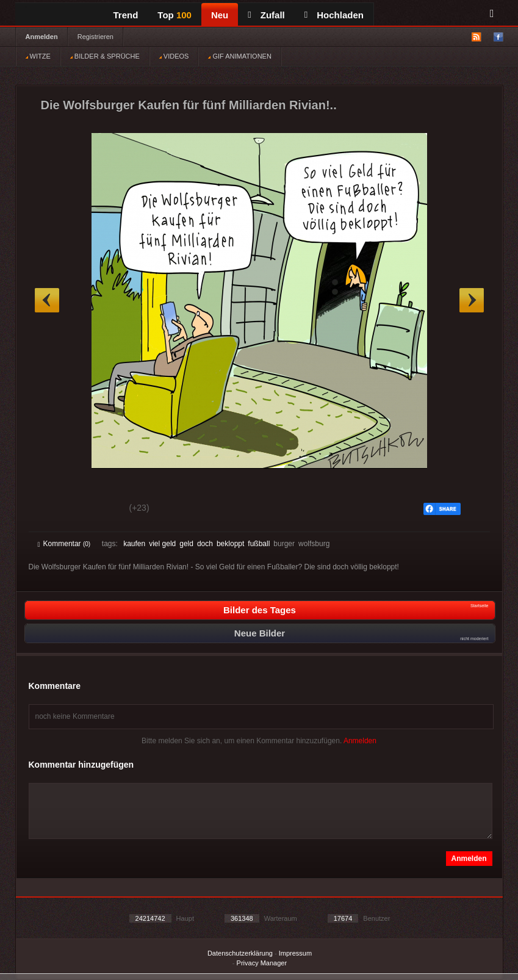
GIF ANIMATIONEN (239, 56)
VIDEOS (174, 56)
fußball (259, 544)
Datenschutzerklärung (240, 953)
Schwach (97, 510)
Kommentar (64, 544)
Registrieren (95, 37)
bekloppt (230, 544)
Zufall (266, 15)
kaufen (134, 544)
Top (174, 15)
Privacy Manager (262, 963)
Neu (220, 15)
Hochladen (334, 15)
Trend (126, 15)
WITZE (38, 56)
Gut (52, 510)
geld (186, 544)
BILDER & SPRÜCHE (105, 56)
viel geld (162, 544)
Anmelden (42, 37)
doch (205, 544)
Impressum (295, 953)
